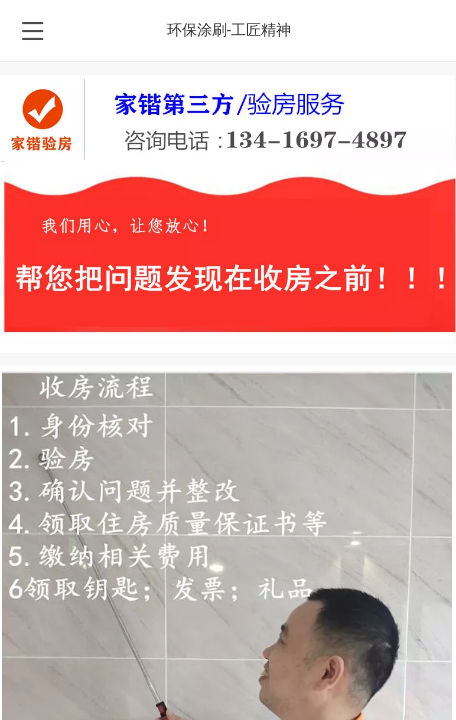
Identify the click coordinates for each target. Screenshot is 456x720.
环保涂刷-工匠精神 (229, 30)
